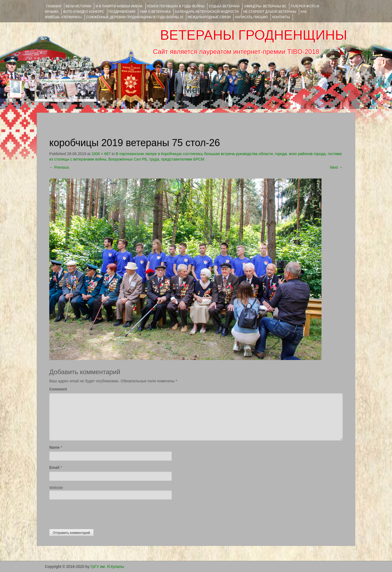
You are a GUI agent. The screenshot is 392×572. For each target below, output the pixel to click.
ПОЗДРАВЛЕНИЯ (122, 12)
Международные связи (209, 17)
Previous (59, 167)
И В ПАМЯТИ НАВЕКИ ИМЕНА (119, 6)
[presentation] (91, 513)
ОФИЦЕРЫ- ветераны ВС (265, 6)
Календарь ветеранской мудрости (207, 12)
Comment (58, 389)
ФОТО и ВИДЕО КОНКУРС (83, 12)
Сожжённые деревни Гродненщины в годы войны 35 (135, 17)
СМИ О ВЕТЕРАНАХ (155, 12)
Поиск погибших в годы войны (176, 6)
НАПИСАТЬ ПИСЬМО (251, 17)
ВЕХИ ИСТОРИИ (78, 6)
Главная (54, 6)
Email (54, 468)
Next (336, 167)
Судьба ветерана (224, 6)
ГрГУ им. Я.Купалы (107, 567)
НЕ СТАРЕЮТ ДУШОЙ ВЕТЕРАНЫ (270, 12)
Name (54, 447)
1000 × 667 (101, 154)
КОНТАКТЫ (281, 17)
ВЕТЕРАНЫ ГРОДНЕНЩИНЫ (254, 35)
